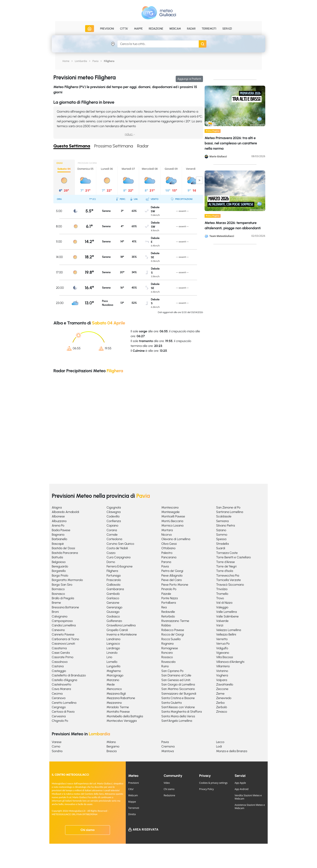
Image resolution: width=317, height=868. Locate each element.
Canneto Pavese (63, 634)
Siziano (221, 530)
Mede (111, 684)
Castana (58, 666)
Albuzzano (59, 521)
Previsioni (133, 783)
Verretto (222, 639)
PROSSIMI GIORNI (87, 163)
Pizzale (166, 594)
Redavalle (168, 612)
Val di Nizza (224, 603)
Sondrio (57, 751)
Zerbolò (222, 707)
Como (56, 746)
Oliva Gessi (169, 544)
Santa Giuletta (171, 703)
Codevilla (113, 516)
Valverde (222, 621)
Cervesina (59, 716)
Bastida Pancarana (65, 553)
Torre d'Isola (225, 571)
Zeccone (222, 689)
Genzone (113, 603)
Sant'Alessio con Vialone (178, 707)
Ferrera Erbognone (120, 566)
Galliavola (113, 585)
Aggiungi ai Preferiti (189, 79)
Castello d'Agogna (64, 680)
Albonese (58, 516)
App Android (242, 789)
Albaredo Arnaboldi (65, 512)
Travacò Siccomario (230, 585)
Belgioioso (59, 562)
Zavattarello (225, 684)
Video (167, 783)
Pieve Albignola (172, 575)
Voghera (222, 675)
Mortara (167, 530)
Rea (164, 607)
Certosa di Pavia (63, 712)
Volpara (222, 680)
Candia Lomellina (64, 625)
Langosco (113, 644)
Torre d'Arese (225, 562)
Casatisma (59, 648)
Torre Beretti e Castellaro (234, 557)
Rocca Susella (171, 639)
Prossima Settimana (114, 146)
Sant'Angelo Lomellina (177, 721)
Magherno (114, 671)
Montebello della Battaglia (125, 716)
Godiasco (113, 616)
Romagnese (170, 648)
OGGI (60, 163)
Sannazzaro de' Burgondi (179, 694)
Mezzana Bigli (116, 694)
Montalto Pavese (118, 712)
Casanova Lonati (63, 644)
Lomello (112, 662)
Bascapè (58, 544)
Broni (55, 612)
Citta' (131, 789)
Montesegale (170, 512)
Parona (166, 562)
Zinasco (222, 712)
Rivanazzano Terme (175, 621)
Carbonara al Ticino (65, 639)
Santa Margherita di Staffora (182, 712)
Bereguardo (60, 566)
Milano (111, 742)
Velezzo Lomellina (229, 630)
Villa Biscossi (225, 657)
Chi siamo (88, 830)
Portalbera (169, 603)
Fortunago (114, 575)
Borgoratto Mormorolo (67, 580)
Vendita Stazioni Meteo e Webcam (248, 797)
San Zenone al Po (228, 507)
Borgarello (59, 571)
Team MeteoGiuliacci (222, 236)
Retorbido (168, 616)
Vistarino (222, 671)
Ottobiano (168, 548)
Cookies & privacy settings (213, 783)
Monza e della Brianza (232, 751)
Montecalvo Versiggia (122, 721)
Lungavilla (113, 666)
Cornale (112, 535)
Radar (191, 29)
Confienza (114, 521)
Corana (112, 530)
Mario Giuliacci (218, 157)
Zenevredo (224, 698)
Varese (57, 742)
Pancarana (169, 557)
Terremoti (134, 808)
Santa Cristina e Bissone (178, 698)
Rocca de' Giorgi (173, 634)
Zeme (220, 694)
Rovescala (168, 662)
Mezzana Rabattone (121, 698)
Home (66, 61)
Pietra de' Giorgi (172, 571)
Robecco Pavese (173, 630)
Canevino (58, 630)
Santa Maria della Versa (178, 716)
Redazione (170, 795)
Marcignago (115, 675)
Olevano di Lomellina (176, 539)
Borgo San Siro (62, 585)
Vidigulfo (222, 648)
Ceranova (59, 698)
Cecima (57, 694)
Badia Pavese (61, 530)
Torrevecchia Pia (228, 575)
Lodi (219, 746)
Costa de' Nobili (117, 548)
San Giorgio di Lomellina (178, 684)
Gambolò (113, 594)
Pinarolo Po (169, 589)
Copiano (112, 525)
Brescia (111, 751)
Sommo (222, 535)
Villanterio (223, 666)
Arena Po (58, 525)
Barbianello (59, 539)
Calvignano (60, 616)
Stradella (222, 544)
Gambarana (115, 589)
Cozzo (111, 553)
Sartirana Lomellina (230, 512)
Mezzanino (114, 703)
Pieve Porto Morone (175, 585)
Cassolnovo (60, 662)
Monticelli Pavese (173, 516)
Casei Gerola (61, 653)
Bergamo (113, 746)
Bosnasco (58, 594)
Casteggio (59, 671)
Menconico (114, 689)
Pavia (95, 61)
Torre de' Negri (226, 566)
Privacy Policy (206, 789)
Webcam (175, 29)
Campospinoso (62, 621)
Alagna (57, 507)
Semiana (222, 521)
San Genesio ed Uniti (176, 680)
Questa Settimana (72, 146)
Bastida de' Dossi (63, 548)
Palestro (167, 553)
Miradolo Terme (118, 707)
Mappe (132, 802)
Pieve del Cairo (172, 580)
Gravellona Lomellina (121, 625)
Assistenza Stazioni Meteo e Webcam (250, 807)
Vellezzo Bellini (226, 634)
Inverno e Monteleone (122, 634)
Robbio (166, 625)
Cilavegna (114, 512)
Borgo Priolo (60, 575)
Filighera (112, 571)
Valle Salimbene (227, 616)
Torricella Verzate (228, 580)
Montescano (170, 507)
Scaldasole (224, 516)
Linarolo (112, 653)
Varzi (220, 625)
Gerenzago (114, 607)
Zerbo (220, 703)
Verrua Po (223, 644)
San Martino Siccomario (178, 689)
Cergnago (59, 707)
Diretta (132, 814)
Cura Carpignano (119, 557)
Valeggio (222, 607)
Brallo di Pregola (63, 598)
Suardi (221, 548)
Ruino (165, 666)
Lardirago (113, 648)
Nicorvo (167, 535)
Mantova (168, 751)
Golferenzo (114, 621)
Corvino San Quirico (120, 544)
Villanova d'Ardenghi (230, 662)
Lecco (220, 742)
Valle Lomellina (226, 612)
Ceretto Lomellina (64, 703)
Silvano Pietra (226, 525)
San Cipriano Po (172, 671)
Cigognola (114, 507)
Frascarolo (114, 580)
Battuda (57, 557)
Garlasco (113, 598)
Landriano (114, 639)
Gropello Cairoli (117, 630)
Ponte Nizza (170, 598)
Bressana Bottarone (65, 607)
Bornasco (58, 589)
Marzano (113, 680)
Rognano (167, 644)
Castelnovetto (61, 684)
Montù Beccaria (172, 521)
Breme (56, 603)
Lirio (109, 657)
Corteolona (114, 539)
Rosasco (167, 657)
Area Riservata (146, 829)
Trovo (220, 598)
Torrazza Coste (227, 553)
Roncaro (167, 653)
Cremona (168, 746)
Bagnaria (58, 535)
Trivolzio (222, 589)
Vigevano (223, 653)
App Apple (240, 783)
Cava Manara (61, 689)
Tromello (222, 594)
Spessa (221, 539)
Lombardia (81, 61)
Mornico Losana (172, 525)
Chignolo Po (60, 721)
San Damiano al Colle (176, 675)
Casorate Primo (63, 657)
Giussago (113, 612)
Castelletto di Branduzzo (69, 675)
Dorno (111, 562)
